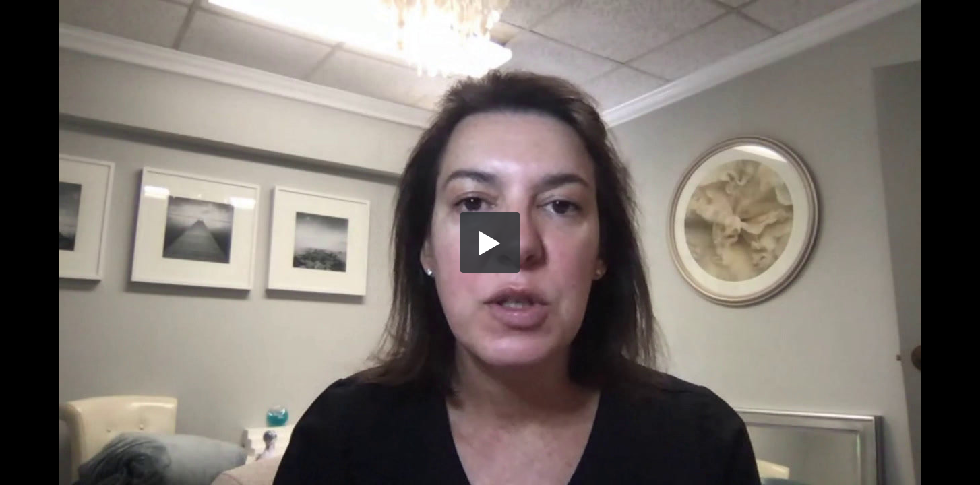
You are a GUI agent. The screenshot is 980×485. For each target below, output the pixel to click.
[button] (490, 243)
